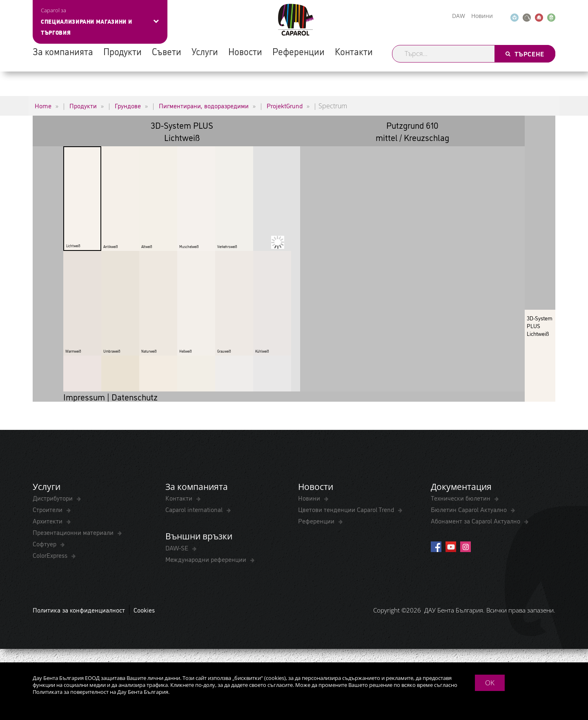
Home (43, 105)
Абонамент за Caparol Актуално (476, 521)
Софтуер (45, 543)
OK (490, 683)
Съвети (167, 51)
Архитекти (48, 521)
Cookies (144, 610)
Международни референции (207, 559)
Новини (482, 16)
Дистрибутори (53, 498)
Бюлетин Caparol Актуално (470, 509)
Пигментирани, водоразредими (204, 105)
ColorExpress (51, 555)
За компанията (63, 51)
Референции (298, 51)
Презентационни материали (74, 532)
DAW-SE (178, 548)
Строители (48, 509)
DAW (459, 16)
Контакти (354, 51)
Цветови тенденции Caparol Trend (347, 509)
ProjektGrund (285, 105)
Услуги (205, 51)
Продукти (122, 51)
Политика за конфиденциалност (79, 610)
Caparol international (195, 509)
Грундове (128, 105)
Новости (245, 51)
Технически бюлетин (461, 498)
